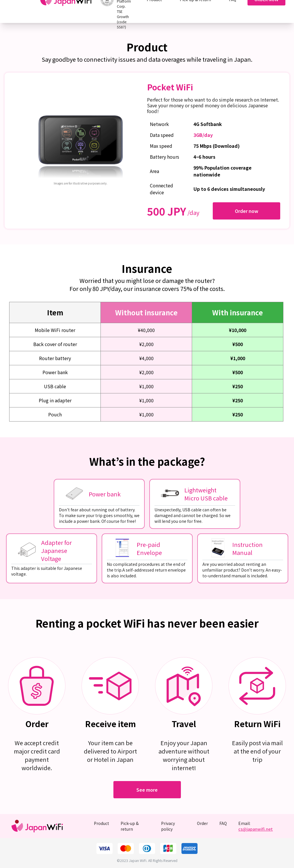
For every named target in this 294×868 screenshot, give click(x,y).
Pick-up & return (130, 826)
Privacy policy (168, 826)
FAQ (223, 823)
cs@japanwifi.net (256, 829)
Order (202, 823)
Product (101, 823)
